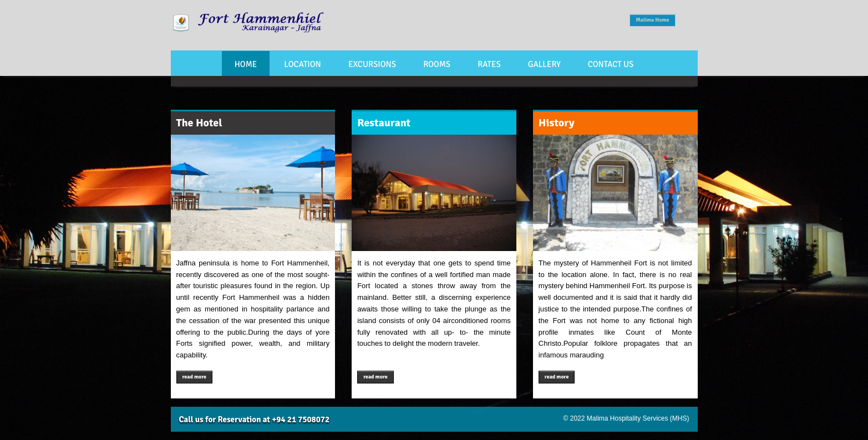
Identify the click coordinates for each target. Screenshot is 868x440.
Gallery (544, 64)
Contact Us (611, 64)
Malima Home (652, 20)
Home (246, 64)
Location (302, 64)
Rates (489, 64)
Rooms (437, 64)
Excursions (372, 64)
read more (195, 377)
